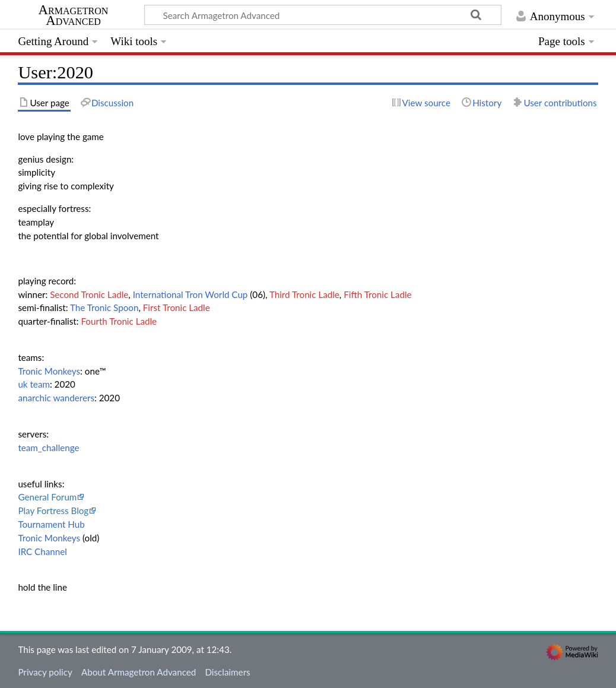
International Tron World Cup (190, 294)
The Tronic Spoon (104, 307)
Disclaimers (227, 672)
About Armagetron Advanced (139, 672)
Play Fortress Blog (53, 511)
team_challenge (48, 448)
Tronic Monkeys (49, 371)
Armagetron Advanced (74, 15)
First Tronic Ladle (177, 307)
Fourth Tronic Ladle (119, 321)
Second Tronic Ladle (89, 294)
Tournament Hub (51, 524)
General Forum (47, 497)
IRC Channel (42, 551)
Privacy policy (45, 672)
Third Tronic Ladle (304, 294)
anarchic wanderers (56, 398)
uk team (34, 384)
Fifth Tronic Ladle (377, 294)
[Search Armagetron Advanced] (323, 15)
